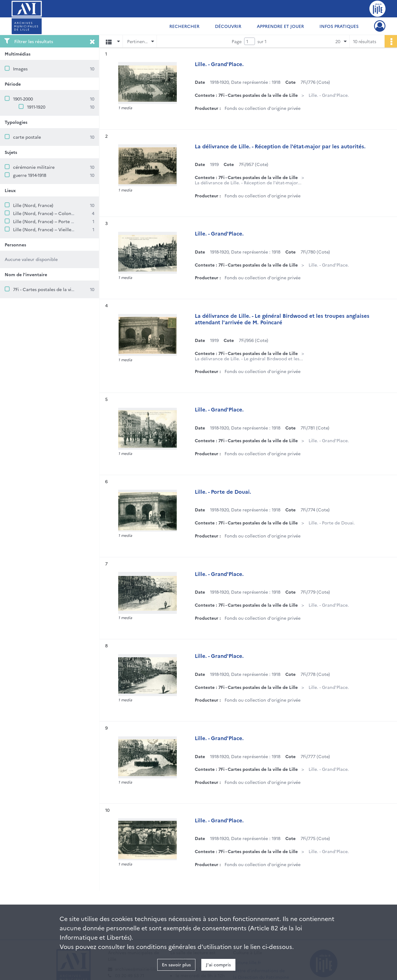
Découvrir (228, 26)
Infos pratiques (339, 26)
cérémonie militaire (34, 167)
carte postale (27, 137)
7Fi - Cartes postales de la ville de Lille (53, 289)
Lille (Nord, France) (33, 205)
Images (20, 69)
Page (237, 41)
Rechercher (184, 26)
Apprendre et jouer (280, 26)
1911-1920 (36, 107)
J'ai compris (218, 964)
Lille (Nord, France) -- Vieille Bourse (50, 229)
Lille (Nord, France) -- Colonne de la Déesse (58, 213)
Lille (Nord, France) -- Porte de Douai (51, 221)
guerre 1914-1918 (30, 175)
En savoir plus (176, 964)
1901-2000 (23, 99)
